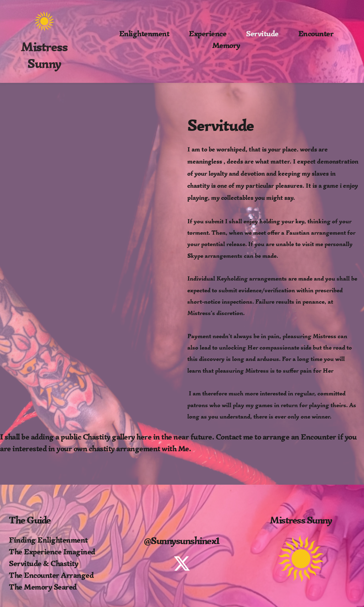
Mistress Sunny (45, 55)
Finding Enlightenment (48, 540)
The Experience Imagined (52, 552)
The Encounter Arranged (51, 575)
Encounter (318, 437)
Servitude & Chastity (44, 563)
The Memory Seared (43, 587)
